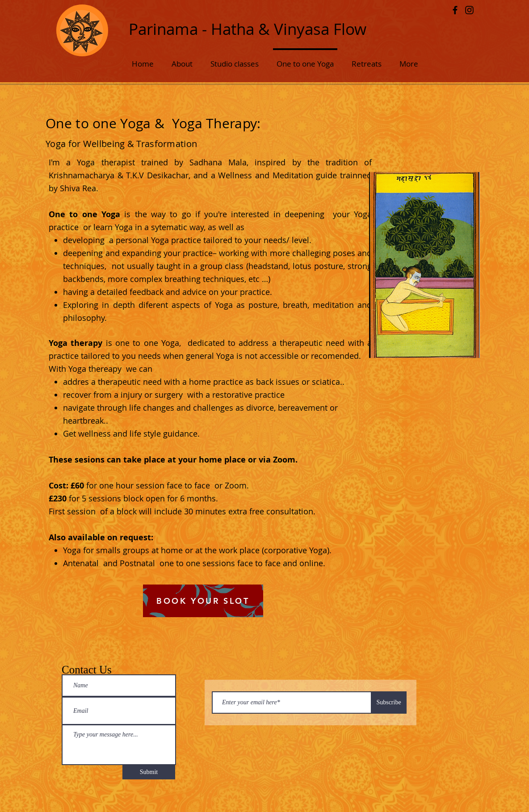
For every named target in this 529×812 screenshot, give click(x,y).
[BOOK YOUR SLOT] (203, 601)
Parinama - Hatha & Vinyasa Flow (248, 29)
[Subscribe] (389, 703)
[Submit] (149, 772)
